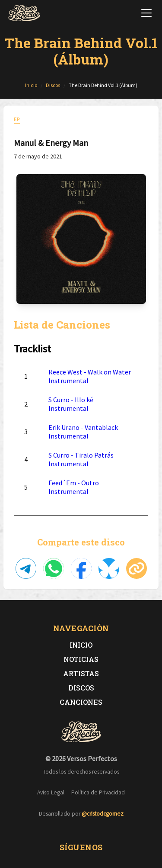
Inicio (81, 645)
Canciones (81, 702)
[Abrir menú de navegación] (146, 13)
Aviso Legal (51, 792)
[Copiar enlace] (137, 568)
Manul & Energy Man (51, 143)
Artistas (81, 673)
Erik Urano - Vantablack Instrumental (83, 432)
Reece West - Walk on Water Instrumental (90, 376)
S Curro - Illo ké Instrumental (71, 404)
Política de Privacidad (98, 792)
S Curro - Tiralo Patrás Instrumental (81, 459)
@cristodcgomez (103, 814)
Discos (81, 688)
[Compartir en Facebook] (81, 568)
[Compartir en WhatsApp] (54, 568)
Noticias (81, 659)
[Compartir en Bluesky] (109, 568)
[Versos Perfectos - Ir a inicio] (24, 13)
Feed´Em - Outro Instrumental (74, 487)
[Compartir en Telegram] (26, 568)
